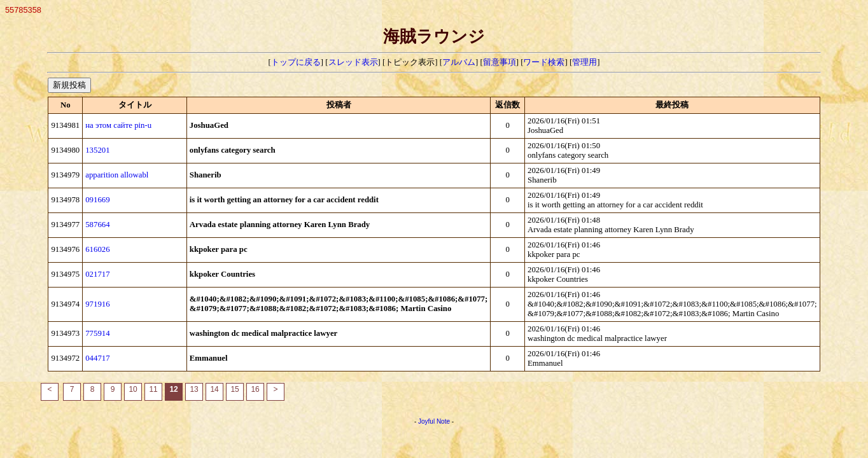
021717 (97, 274)
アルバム (459, 62)
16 (255, 389)
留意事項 (500, 62)
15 (234, 389)
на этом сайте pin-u (118, 125)
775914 (97, 333)
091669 (97, 200)
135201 (97, 150)
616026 (97, 249)
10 (133, 389)
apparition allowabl (117, 175)
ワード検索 (544, 62)
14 (214, 389)
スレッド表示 (353, 62)
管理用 (584, 62)
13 (194, 389)
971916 (97, 304)
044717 (97, 358)
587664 (97, 225)
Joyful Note (434, 421)
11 (153, 389)
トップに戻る (296, 62)
